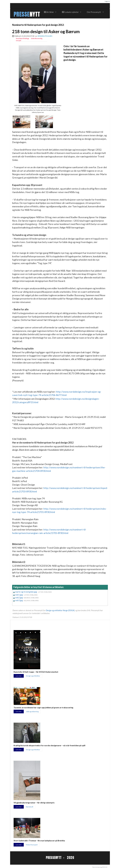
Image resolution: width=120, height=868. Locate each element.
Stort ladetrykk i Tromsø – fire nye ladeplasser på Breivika (39, 841)
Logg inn (107, 1)
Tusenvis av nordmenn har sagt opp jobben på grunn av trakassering (43, 708)
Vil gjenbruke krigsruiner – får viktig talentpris (34, 803)
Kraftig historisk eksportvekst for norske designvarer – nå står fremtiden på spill (49, 745)
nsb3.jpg (19, 600)
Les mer (19, 676)
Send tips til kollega (22, 38)
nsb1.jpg (19, 595)
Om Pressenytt (95, 12)
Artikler (50, 12)
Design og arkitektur (33, 676)
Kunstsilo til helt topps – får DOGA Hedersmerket (36, 672)
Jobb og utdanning (32, 712)
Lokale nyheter (71, 12)
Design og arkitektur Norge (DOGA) (60, 610)
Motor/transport (32, 845)
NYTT (35, 14)
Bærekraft (30, 807)
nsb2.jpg (19, 598)
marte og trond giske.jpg (26, 592)
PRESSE (22, 14)
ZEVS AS (105, 867)
